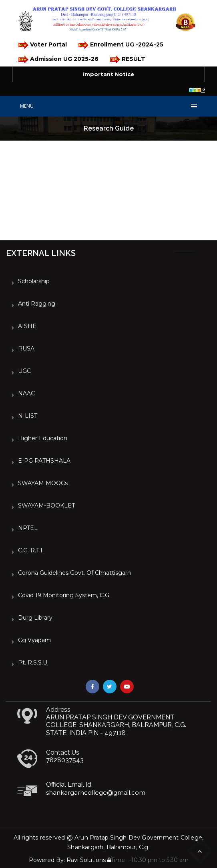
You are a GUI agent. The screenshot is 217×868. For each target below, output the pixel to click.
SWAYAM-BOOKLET (46, 505)
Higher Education (43, 438)
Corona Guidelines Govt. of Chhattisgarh (74, 573)
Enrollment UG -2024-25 (120, 45)
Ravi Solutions (86, 860)
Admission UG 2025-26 (58, 59)
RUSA (26, 348)
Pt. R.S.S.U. (33, 663)
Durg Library (35, 618)
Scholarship (34, 281)
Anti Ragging (37, 304)
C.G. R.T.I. (31, 550)
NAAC (26, 393)
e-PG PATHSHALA (44, 461)
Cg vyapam (34, 640)
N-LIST (28, 416)
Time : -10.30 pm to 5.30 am (148, 860)
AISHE (27, 326)
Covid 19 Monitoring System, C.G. (64, 595)
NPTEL (28, 528)
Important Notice (108, 74)
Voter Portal (42, 45)
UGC (24, 371)
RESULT (127, 59)
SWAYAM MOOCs (43, 483)
